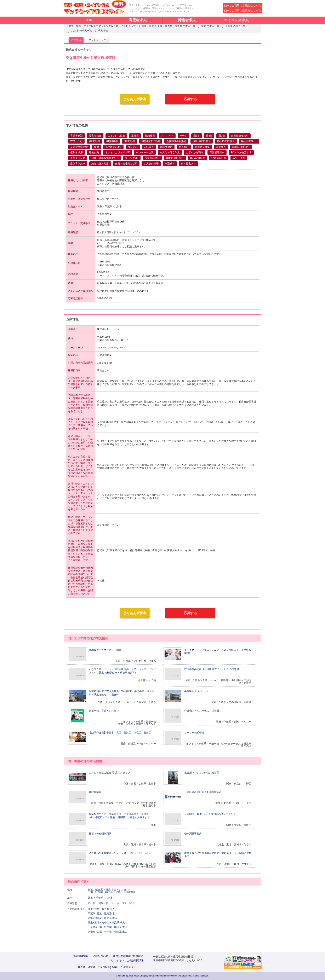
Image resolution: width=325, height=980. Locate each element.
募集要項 (76, 40)
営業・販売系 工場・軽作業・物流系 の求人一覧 (168, 26)
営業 (108, 890)
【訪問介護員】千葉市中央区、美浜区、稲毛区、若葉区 (120, 733)
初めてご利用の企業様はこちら (242, 10)
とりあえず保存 (135, 99)
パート (117, 903)
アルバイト (130, 903)
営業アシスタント (121, 890)
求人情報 (103, 31)
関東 (90, 898)
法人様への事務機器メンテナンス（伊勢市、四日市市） (120, 853)
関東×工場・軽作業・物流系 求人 (106, 923)
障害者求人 (187, 20)
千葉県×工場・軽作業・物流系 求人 (108, 927)
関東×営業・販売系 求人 (101, 909)
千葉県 (99, 898)
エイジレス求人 (236, 20)
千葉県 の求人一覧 (235, 26)
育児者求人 (138, 20)
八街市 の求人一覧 (82, 31)
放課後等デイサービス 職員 (105, 650)
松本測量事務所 (193, 834)
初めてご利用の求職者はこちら (242, 5)
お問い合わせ (101, 956)
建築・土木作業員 (126, 892)
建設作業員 (95, 792)
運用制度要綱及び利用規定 (128, 956)
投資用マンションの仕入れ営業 (202, 773)
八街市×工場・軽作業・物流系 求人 (108, 932)
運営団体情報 (81, 956)
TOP (89, 20)
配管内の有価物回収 (100, 834)
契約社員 (105, 903)
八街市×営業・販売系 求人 (103, 918)
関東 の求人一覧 (210, 26)
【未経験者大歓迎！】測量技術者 (203, 792)
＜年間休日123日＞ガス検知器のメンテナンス (210, 814)
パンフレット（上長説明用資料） (128, 961)
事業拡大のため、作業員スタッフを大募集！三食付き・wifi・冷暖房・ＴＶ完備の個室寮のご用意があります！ (120, 816)
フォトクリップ (97, 40)
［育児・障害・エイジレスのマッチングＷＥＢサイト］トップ (101, 26)
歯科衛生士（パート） (197, 691)
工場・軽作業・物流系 (100, 892)
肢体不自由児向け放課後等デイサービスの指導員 (212, 669)
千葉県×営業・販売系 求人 (103, 914)
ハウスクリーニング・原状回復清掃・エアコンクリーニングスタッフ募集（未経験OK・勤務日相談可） (122, 671)
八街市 (109, 898)
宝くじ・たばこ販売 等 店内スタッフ (110, 773)
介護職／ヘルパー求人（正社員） (203, 711)
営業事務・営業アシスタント (105, 711)
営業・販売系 (95, 890)
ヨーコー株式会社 (194, 733)
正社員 (93, 903)
